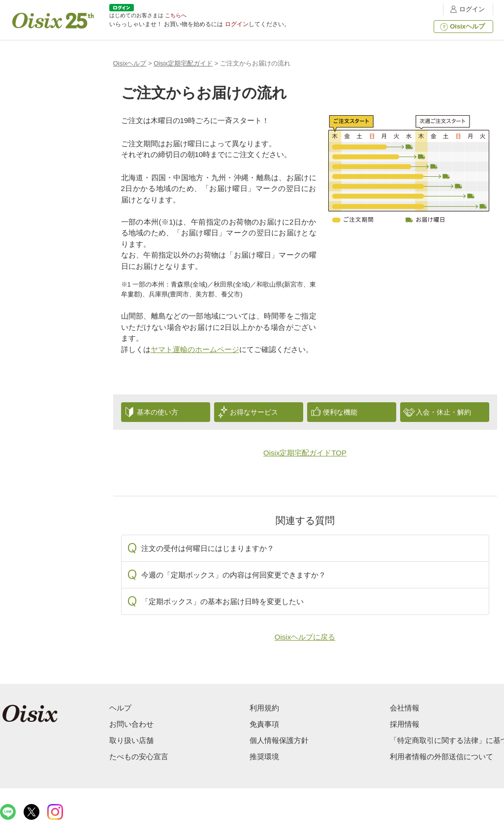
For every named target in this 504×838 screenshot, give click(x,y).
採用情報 (405, 724)
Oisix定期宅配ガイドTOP (305, 453)
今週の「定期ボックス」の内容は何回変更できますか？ (234, 575)
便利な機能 (340, 412)
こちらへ (176, 15)
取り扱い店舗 (131, 740)
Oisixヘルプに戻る (305, 637)
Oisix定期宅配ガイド (183, 63)
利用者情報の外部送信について (441, 757)
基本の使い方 (157, 412)
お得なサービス (254, 412)
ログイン (466, 9)
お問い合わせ (131, 724)
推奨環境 (264, 757)
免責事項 (264, 724)
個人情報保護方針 (279, 740)
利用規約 (264, 708)
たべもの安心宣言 (139, 757)
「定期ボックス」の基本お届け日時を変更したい (222, 601)
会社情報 (405, 708)
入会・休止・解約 (443, 412)
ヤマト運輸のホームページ (195, 349)
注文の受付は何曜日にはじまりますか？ (208, 548)
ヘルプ (120, 708)
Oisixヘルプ (461, 27)
